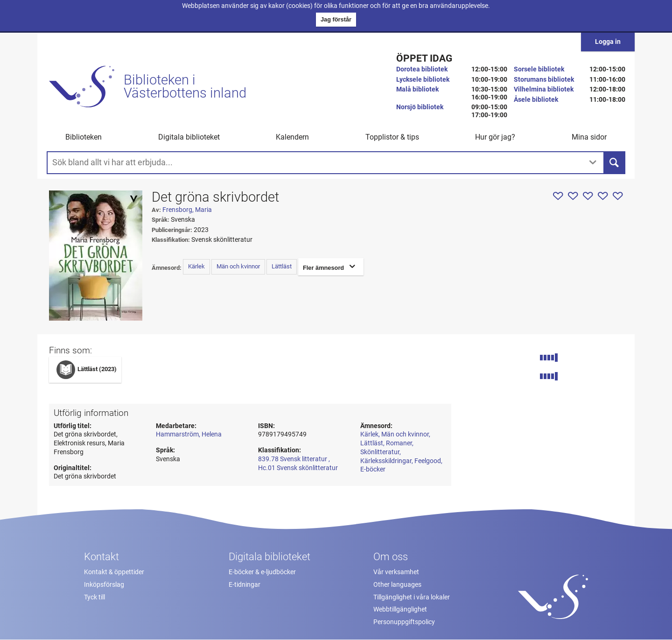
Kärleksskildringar (386, 461)
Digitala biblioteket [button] (189, 137)
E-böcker (373, 469)
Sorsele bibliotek (539, 69)
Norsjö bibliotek (420, 107)
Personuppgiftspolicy (404, 622)
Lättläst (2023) (97, 369)
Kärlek (196, 266)
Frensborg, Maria (187, 210)
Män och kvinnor (238, 266)
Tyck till (94, 597)
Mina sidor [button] (589, 137)
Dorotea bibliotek (422, 69)
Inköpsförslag (104, 585)
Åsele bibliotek (536, 100)
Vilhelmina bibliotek (544, 89)
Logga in (608, 42)
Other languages (397, 585)
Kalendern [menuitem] (292, 137)
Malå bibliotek (417, 89)
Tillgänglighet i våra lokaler (412, 597)
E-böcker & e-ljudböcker (262, 572)
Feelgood (428, 461)
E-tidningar (245, 585)
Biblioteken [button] (84, 137)
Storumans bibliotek (544, 80)
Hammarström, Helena (189, 434)
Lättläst (282, 266)
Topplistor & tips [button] (392, 137)
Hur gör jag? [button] (495, 137)
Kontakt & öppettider (114, 572)
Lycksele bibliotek (423, 80)
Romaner (399, 443)
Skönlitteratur (380, 452)
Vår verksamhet (396, 572)
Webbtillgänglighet (400, 609)
